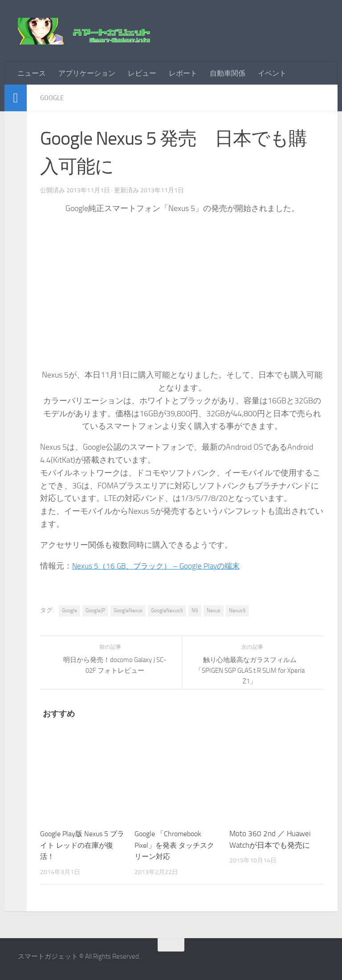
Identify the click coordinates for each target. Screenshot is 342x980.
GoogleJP (95, 610)
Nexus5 (237, 610)
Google (53, 98)
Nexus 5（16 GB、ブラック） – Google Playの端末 (160, 566)
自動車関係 (228, 73)
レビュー (142, 73)
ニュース (32, 73)
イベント (272, 73)
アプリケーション (87, 73)
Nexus (214, 610)
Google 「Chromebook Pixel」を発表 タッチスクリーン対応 (173, 845)
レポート (183, 73)
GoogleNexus (128, 610)
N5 (195, 610)
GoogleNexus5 (167, 610)
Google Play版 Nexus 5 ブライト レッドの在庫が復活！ (83, 845)
